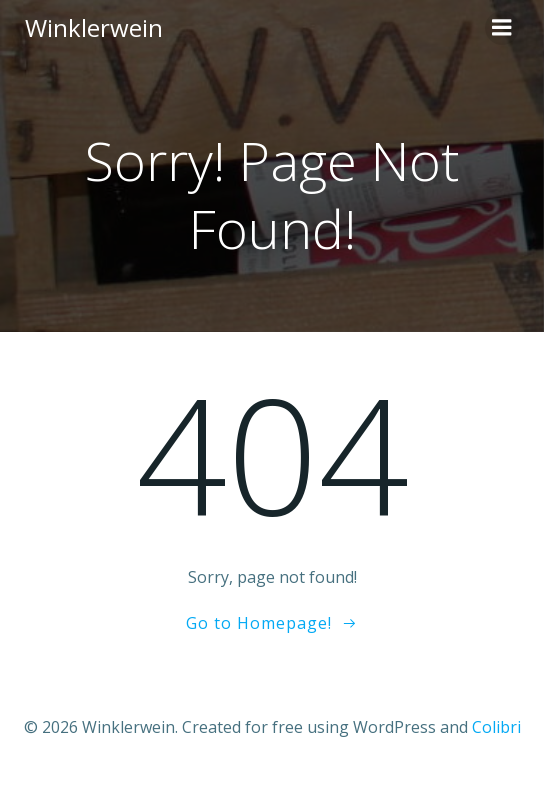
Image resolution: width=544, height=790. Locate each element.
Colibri (496, 727)
